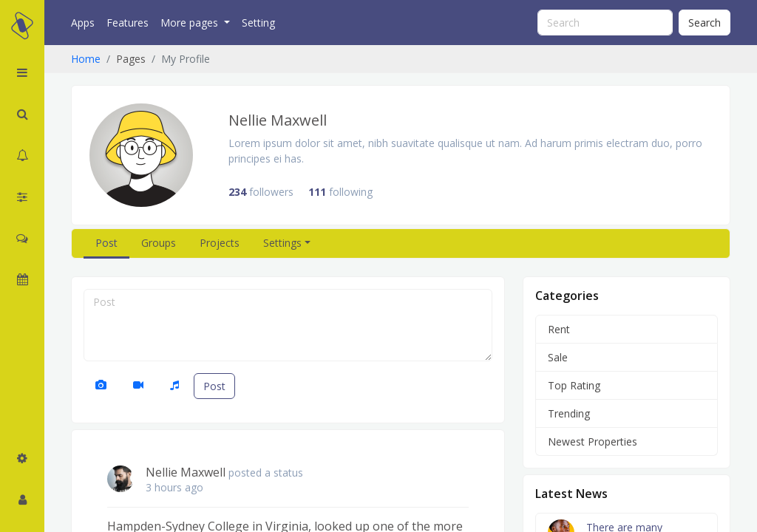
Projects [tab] (220, 243)
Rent (559, 329)
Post (214, 386)
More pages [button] (191, 23)
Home (86, 59)
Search (705, 23)
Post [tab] (106, 243)
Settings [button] (282, 243)
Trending (569, 413)
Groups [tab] (159, 243)
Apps (83, 23)
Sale (558, 357)
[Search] (605, 23)
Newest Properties (593, 441)
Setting (258, 23)
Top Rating (574, 385)
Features (128, 23)
